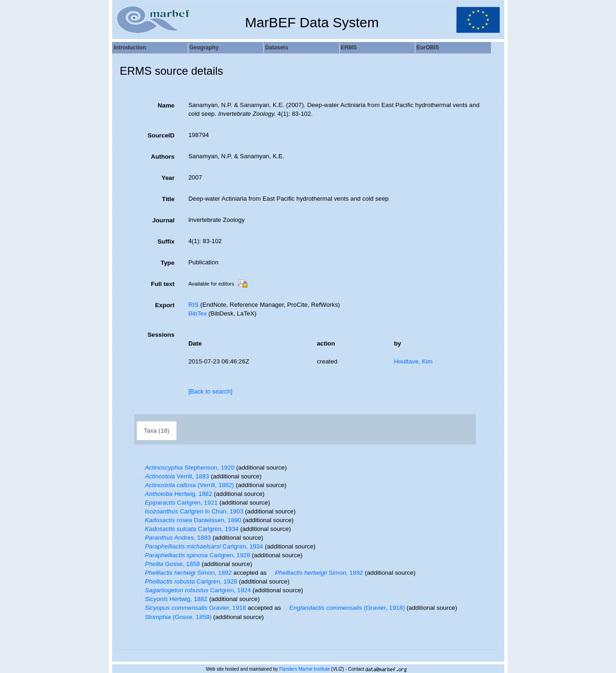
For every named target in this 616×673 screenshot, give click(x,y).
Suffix (166, 241)
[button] (142, 468)
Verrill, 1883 (174, 476)
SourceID (161, 135)
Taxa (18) (157, 431)
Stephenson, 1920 (187, 468)
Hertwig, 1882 (175, 494)
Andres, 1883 (175, 538)
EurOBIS (428, 48)
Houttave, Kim (413, 361)
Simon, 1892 (185, 573)
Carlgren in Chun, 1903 (191, 511)
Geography (204, 48)
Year (168, 178)
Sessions (161, 335)
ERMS (349, 48)
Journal (163, 220)
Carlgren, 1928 (194, 555)
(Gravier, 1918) (344, 608)
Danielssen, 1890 (190, 520)
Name (166, 105)
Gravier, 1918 (192, 608)
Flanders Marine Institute (305, 669)
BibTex (197, 313)
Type (167, 263)
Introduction (130, 48)
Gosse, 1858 (169, 564)
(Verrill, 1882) (186, 485)
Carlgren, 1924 (195, 590)
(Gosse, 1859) (175, 617)
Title (168, 199)
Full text (163, 284)
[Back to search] (210, 391)
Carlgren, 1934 (188, 529)
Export (165, 305)
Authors (163, 157)
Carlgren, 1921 (178, 503)
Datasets (277, 48)
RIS (193, 305)
